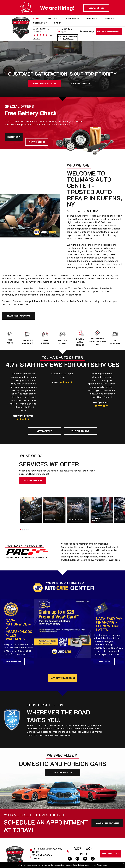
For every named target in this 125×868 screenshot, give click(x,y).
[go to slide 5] (28, 530)
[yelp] (93, 859)
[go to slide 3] (24, 530)
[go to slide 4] (26, 530)
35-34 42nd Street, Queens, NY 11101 (41, 30)
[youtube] (77, 859)
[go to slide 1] (20, 530)
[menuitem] (40, 19)
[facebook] (70, 859)
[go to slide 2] (22, 530)
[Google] (85, 859)
